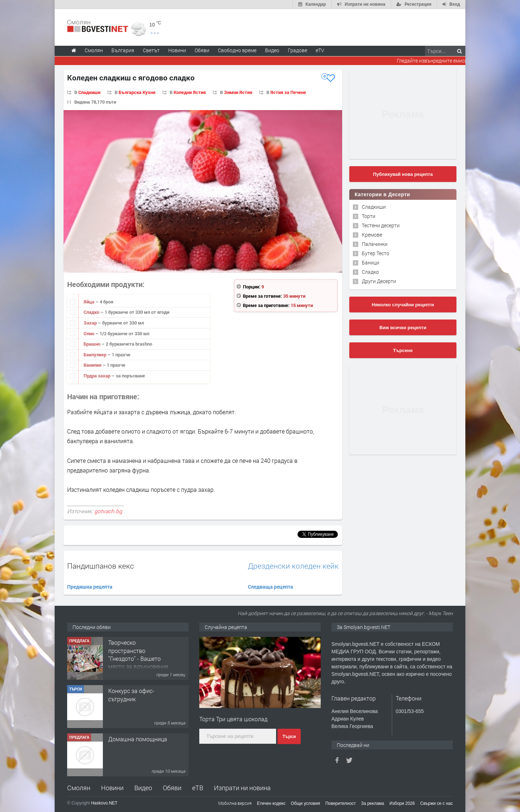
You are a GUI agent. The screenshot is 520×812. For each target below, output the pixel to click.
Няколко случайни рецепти (403, 305)
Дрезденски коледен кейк (293, 566)
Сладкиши (89, 92)
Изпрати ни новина (242, 788)
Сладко (92, 312)
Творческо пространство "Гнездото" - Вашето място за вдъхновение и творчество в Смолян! (138, 662)
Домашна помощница (138, 739)
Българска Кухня (137, 92)
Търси (289, 737)
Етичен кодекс (271, 803)
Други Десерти (379, 281)
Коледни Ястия (190, 92)
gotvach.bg (108, 511)
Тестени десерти (381, 225)
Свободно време (237, 50)
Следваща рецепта (271, 587)
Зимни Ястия (238, 92)
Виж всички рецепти (403, 328)
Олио (89, 333)
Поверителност (341, 803)
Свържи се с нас (436, 803)
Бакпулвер (96, 355)
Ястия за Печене (288, 92)
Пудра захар (97, 376)
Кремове (372, 235)
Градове (297, 50)
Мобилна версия (235, 803)
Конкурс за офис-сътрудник (131, 695)
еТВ (198, 788)
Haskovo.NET (104, 803)
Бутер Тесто (376, 253)
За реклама (373, 803)
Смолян (79, 788)
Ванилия (93, 365)
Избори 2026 (402, 803)
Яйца (89, 302)
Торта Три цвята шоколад (233, 719)
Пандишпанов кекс (101, 566)
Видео (143, 788)
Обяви (172, 788)
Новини (177, 50)
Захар (91, 323)
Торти (369, 216)
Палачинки (375, 244)
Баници (371, 263)
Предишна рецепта (90, 587)
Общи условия (306, 803)
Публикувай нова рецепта (403, 174)
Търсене (403, 350)
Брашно (92, 344)
